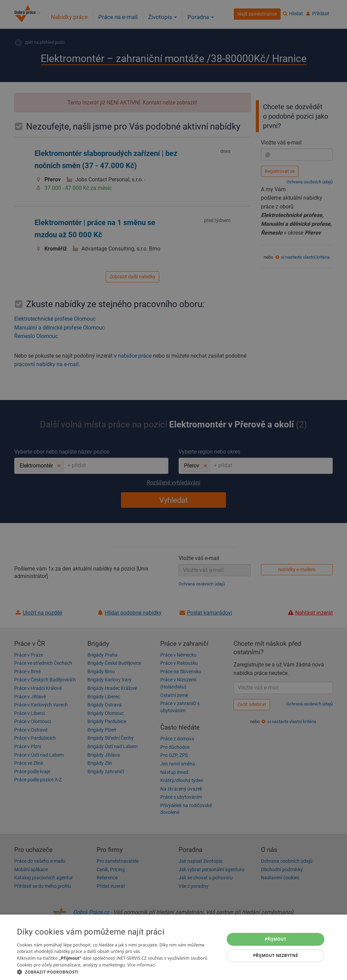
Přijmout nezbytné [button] (276, 955)
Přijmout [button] (275, 939)
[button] (118, 972)
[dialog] (173, 947)
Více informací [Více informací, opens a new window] (141, 965)
